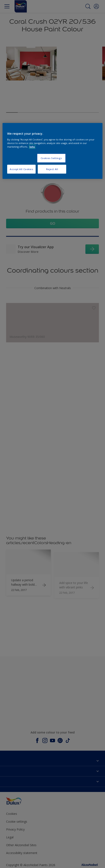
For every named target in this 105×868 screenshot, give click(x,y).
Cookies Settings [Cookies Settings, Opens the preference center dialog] (51, 158)
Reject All (52, 169)
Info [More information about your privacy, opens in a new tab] (32, 147)
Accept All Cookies (21, 169)
